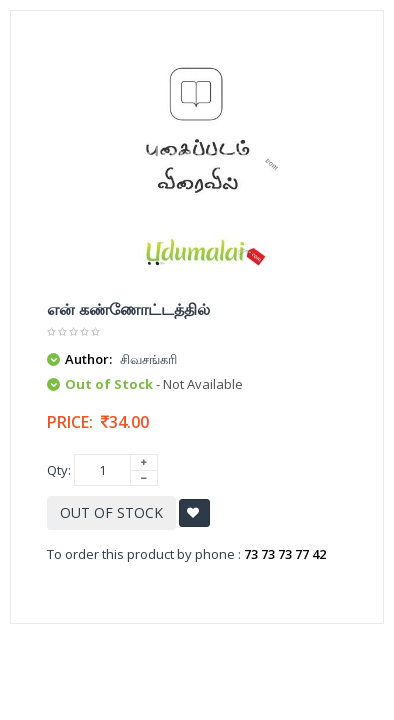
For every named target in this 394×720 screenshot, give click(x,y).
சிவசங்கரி (148, 359)
